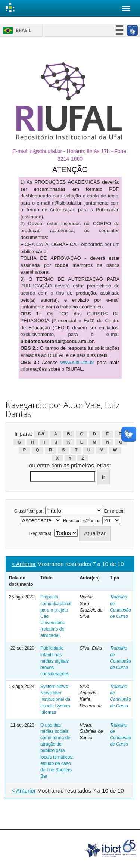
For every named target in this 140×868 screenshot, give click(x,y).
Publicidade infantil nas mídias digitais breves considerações (55, 661)
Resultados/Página (82, 521)
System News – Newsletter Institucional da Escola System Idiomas (56, 699)
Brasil (16, 30)
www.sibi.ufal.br (77, 362)
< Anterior (24, 564)
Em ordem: (115, 511)
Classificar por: (29, 511)
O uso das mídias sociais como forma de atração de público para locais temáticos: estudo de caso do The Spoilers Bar (57, 751)
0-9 (41, 434)
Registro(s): (41, 533)
